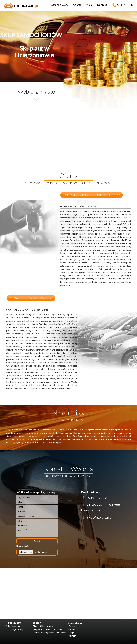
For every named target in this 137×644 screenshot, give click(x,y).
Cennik (72, 629)
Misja (89, 5)
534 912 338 (125, 5)
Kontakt (102, 5)
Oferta (77, 5)
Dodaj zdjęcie (23, 546)
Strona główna (60, 5)
